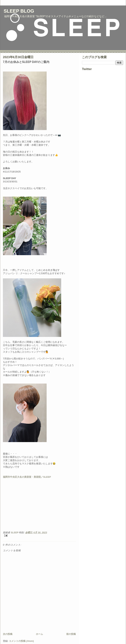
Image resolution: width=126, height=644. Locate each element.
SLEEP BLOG (19, 11)
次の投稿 (8, 634)
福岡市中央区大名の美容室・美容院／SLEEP (27, 477)
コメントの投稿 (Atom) (21, 641)
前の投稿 (71, 634)
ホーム (39, 634)
